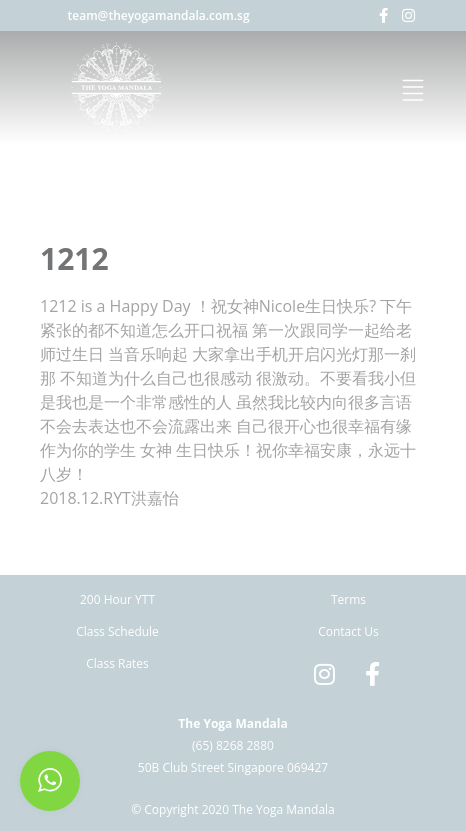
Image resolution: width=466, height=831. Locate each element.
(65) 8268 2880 (233, 745)
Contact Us (348, 631)
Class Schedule (117, 631)
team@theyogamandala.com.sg (159, 15)
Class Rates (117, 663)
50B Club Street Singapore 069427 (233, 767)
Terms (348, 599)
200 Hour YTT (117, 599)
